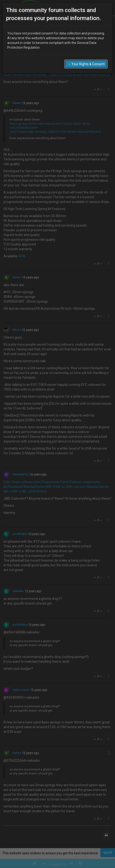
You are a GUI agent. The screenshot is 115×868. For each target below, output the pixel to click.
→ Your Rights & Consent (86, 63)
